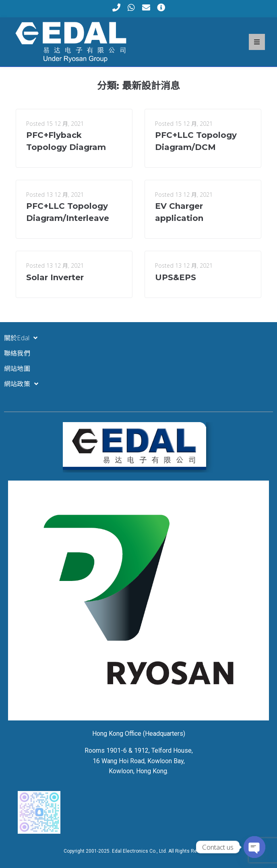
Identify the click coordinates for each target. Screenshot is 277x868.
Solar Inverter (55, 277)
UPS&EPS (176, 277)
